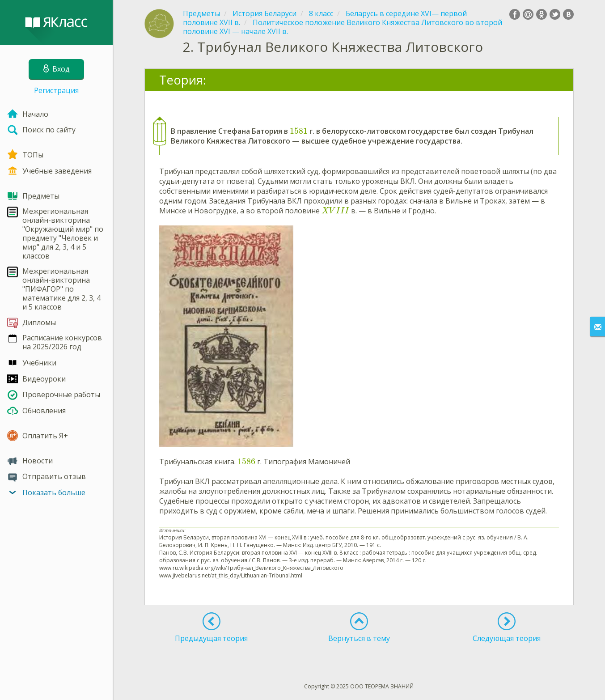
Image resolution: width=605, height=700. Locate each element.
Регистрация (56, 90)
